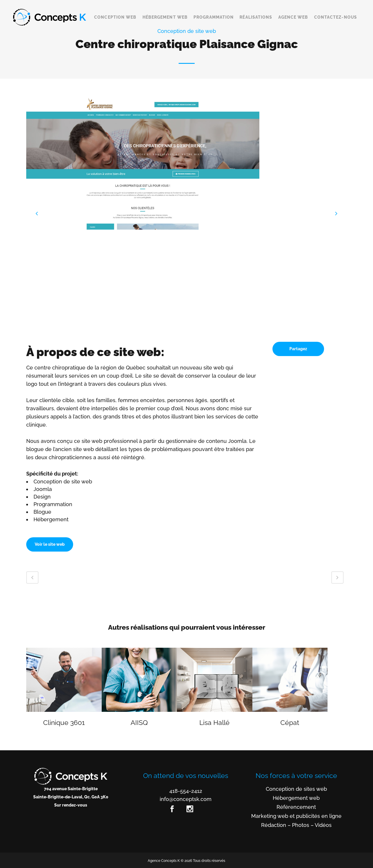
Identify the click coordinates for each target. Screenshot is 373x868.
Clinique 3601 (64, 722)
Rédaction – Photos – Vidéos (296, 825)
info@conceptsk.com (186, 799)
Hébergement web (296, 798)
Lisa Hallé (214, 722)
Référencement (296, 807)
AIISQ (139, 722)
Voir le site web (50, 544)
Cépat (290, 722)
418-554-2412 (186, 791)
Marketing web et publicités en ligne (296, 816)
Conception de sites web (296, 789)
